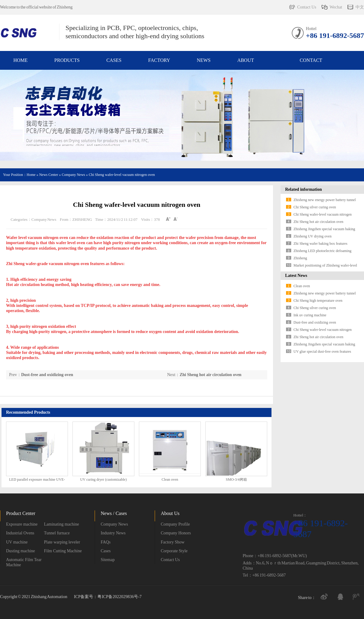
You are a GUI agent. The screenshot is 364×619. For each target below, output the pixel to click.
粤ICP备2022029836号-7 (119, 597)
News (204, 60)
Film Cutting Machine (63, 551)
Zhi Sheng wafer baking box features (321, 244)
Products (67, 60)
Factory (159, 60)
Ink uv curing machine (310, 315)
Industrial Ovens (20, 533)
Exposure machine (22, 524)
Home (20, 60)
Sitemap (108, 560)
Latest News (296, 276)
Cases (114, 60)
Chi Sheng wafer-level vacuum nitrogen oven (122, 175)
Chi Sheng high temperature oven (318, 301)
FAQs (106, 542)
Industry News (113, 533)
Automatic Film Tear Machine (24, 562)
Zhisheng (300, 258)
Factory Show (173, 542)
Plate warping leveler (62, 542)
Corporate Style (174, 551)
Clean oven (170, 479)
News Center (49, 175)
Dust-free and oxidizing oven (47, 375)
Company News (74, 175)
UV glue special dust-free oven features (322, 352)
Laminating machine (61, 524)
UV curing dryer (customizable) (103, 479)
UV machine (17, 542)
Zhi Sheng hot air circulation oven (211, 375)
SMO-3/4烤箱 (236, 479)
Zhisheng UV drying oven (313, 236)
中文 (360, 7)
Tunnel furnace (57, 533)
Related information (303, 189)
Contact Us (307, 7)
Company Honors (176, 533)
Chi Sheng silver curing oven (315, 207)
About (246, 60)
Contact (311, 60)
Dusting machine (20, 551)
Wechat (336, 7)
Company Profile (175, 524)
